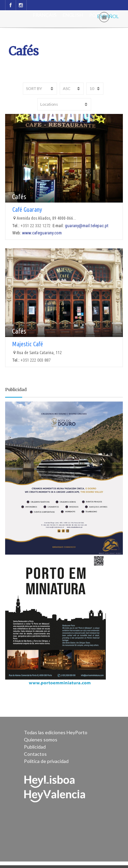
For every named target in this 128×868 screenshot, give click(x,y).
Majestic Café (28, 344)
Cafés (19, 197)
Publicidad (35, 747)
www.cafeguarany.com (42, 233)
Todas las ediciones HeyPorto (56, 732)
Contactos (35, 754)
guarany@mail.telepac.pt (87, 226)
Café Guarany (27, 209)
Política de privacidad (46, 761)
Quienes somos (41, 740)
